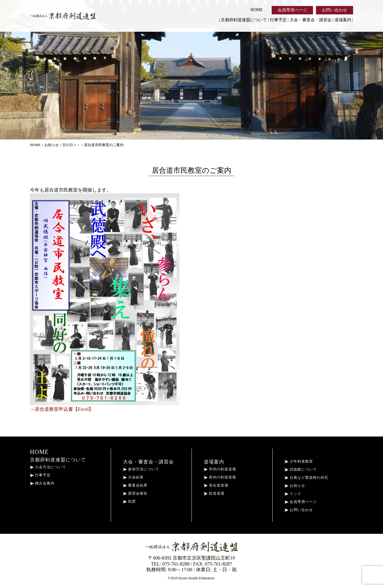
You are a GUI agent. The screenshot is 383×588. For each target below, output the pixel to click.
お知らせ (295, 486)
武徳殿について (301, 469)
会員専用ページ (292, 10)
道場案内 (343, 20)
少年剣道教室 (299, 461)
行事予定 (278, 20)
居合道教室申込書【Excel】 (64, 409)
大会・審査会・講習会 (311, 20)
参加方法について (141, 469)
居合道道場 (216, 485)
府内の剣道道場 (220, 477)
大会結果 (133, 477)
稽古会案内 (42, 483)
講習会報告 (135, 493)
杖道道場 (214, 493)
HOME (257, 10)
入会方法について (48, 467)
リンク (293, 494)
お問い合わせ (335, 10)
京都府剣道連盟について (244, 20)
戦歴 (129, 501)
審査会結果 (135, 485)
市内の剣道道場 (220, 469)
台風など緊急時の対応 (307, 478)
